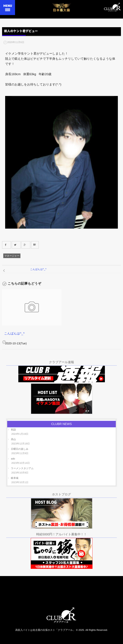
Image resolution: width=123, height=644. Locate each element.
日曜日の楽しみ (20, 449)
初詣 (13, 430)
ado (13, 459)
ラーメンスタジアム (22, 468)
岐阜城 (15, 478)
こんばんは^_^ (14, 334)
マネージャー (12, 256)
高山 (13, 439)
